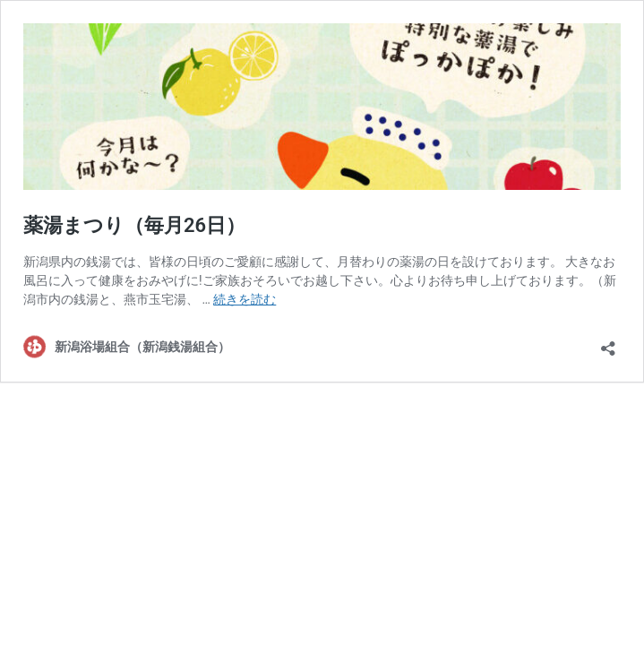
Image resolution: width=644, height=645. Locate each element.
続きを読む (245, 299)
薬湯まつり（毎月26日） (134, 225)
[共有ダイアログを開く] (608, 343)
